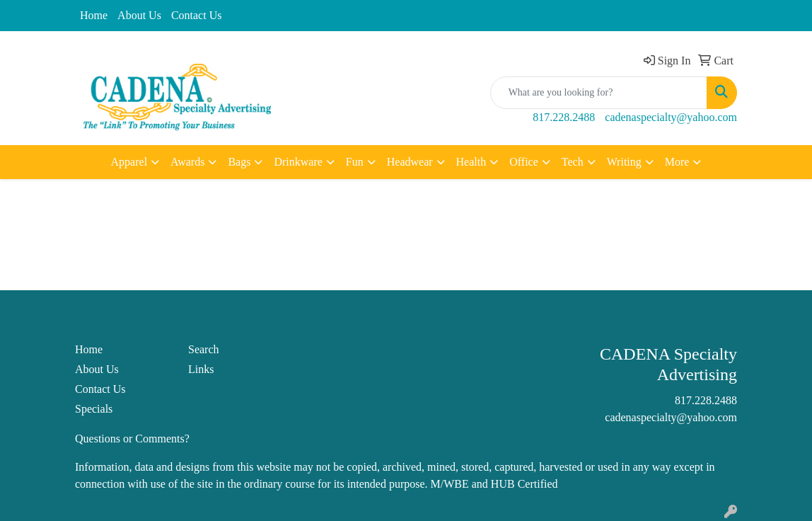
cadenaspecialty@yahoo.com (671, 117)
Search (204, 349)
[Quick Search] (599, 93)
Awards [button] (187, 162)
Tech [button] (573, 162)
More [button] (677, 162)
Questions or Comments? (132, 439)
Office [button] (524, 162)
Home (94, 15)
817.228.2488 (564, 117)
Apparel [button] (129, 162)
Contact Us (197, 15)
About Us (139, 15)
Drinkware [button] (298, 162)
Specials (94, 409)
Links (201, 369)
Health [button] (471, 162)
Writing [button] (624, 162)
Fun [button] (355, 162)
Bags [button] (239, 162)
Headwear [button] (410, 162)
